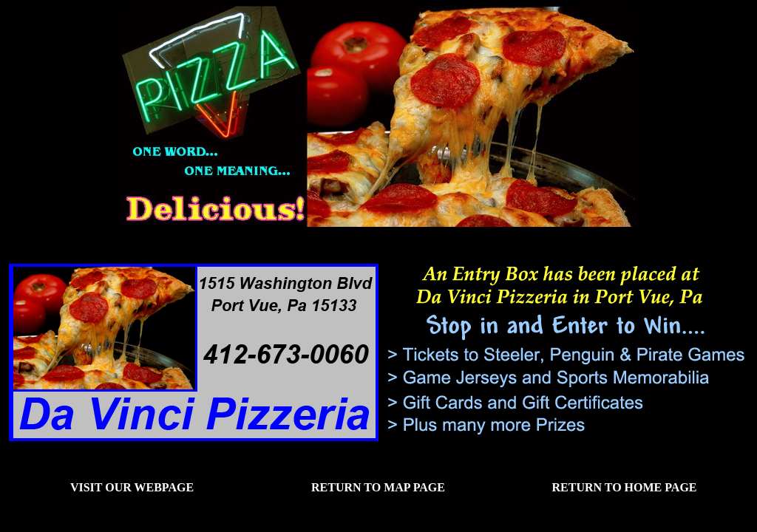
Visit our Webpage (132, 487)
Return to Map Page (378, 487)
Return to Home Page (624, 487)
